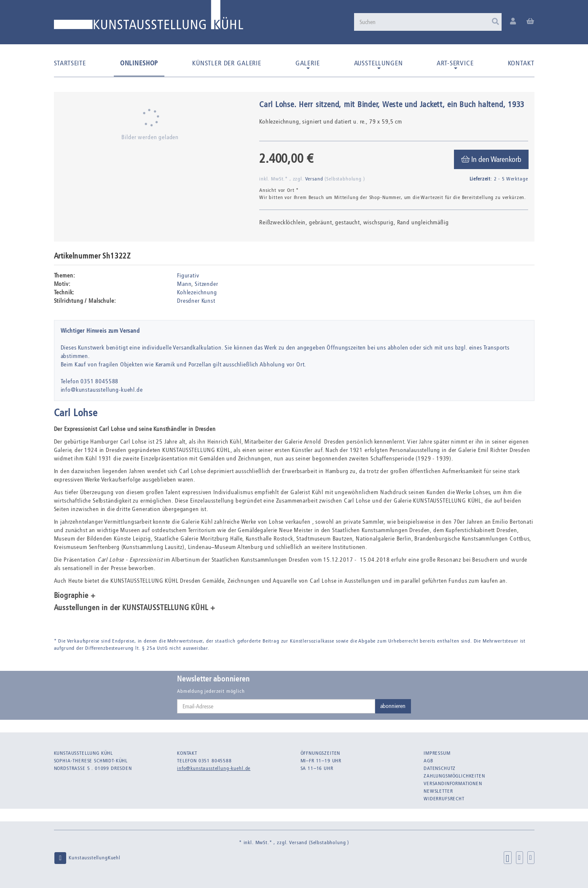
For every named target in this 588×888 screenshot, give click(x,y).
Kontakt (521, 63)
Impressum (437, 753)
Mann (184, 284)
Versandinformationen (453, 783)
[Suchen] (428, 22)
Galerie (308, 64)
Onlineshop (139, 63)
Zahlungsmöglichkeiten (454, 776)
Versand (315, 179)
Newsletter (438, 791)
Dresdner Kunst (196, 301)
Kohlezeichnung (197, 292)
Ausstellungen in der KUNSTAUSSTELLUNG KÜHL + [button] (135, 608)
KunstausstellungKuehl (87, 858)
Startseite (70, 63)
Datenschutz (440, 768)
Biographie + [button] (75, 596)
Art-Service (455, 64)
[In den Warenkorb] (491, 159)
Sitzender (207, 284)
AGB (428, 761)
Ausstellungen (379, 64)
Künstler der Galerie (227, 63)
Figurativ (188, 276)
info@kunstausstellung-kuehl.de (214, 768)
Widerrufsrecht (444, 799)
